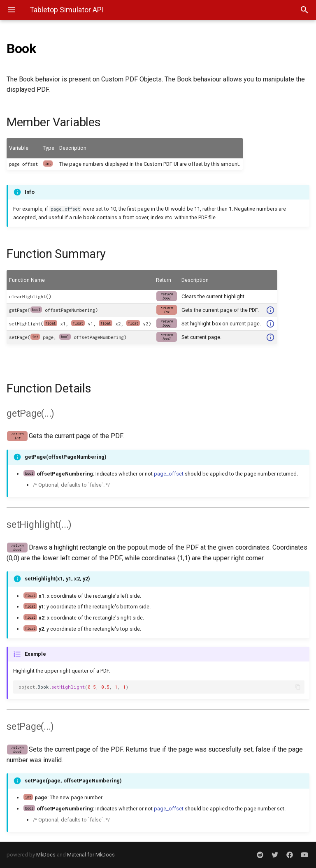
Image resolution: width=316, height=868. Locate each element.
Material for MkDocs (91, 855)
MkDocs (46, 855)
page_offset (169, 474)
